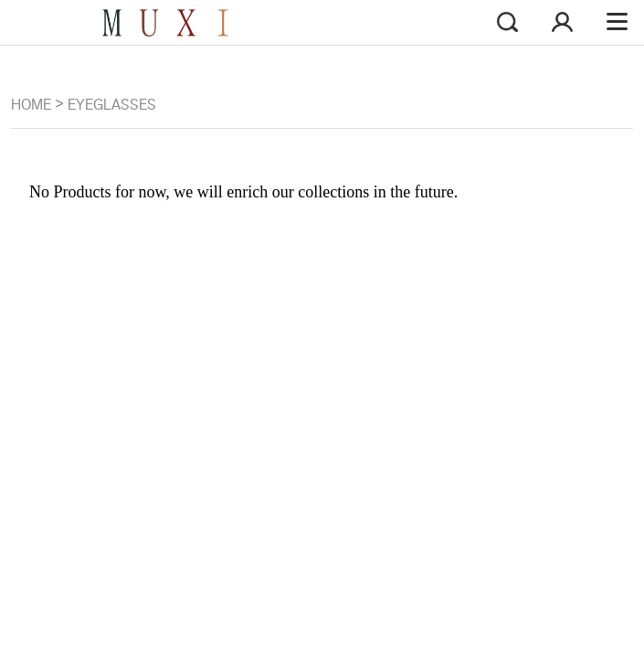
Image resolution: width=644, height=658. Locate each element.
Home (31, 105)
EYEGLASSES (112, 105)
